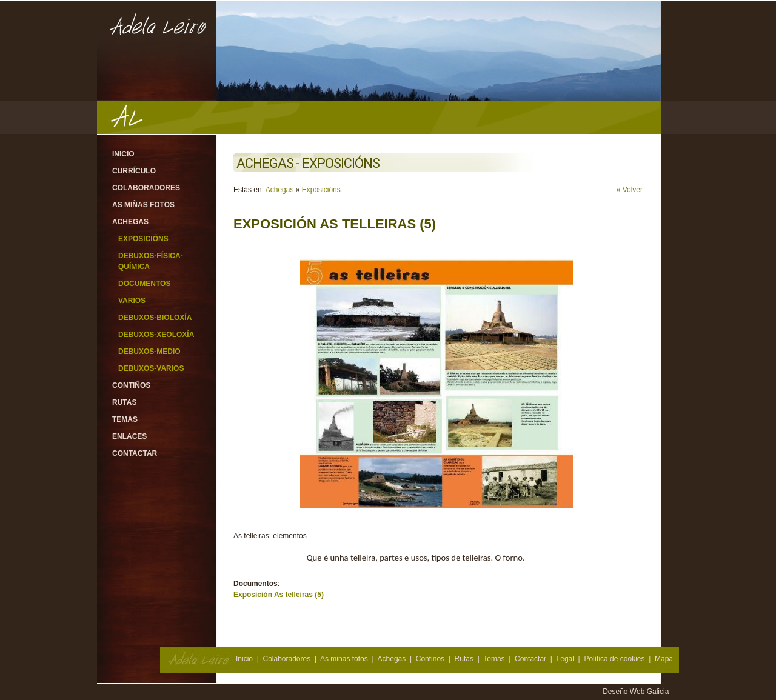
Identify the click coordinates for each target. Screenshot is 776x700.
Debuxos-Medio (149, 352)
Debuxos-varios (151, 368)
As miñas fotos (143, 205)
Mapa (664, 659)
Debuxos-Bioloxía (155, 318)
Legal (565, 659)
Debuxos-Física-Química (151, 261)
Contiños (131, 385)
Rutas (124, 402)
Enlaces (129, 436)
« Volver (630, 190)
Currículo (134, 171)
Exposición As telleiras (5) (279, 595)
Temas (125, 419)
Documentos (144, 284)
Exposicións (143, 239)
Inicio (123, 154)
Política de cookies (614, 659)
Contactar (135, 453)
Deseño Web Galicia (637, 692)
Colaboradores (146, 188)
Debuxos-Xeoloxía (156, 335)
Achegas (130, 222)
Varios (132, 301)
